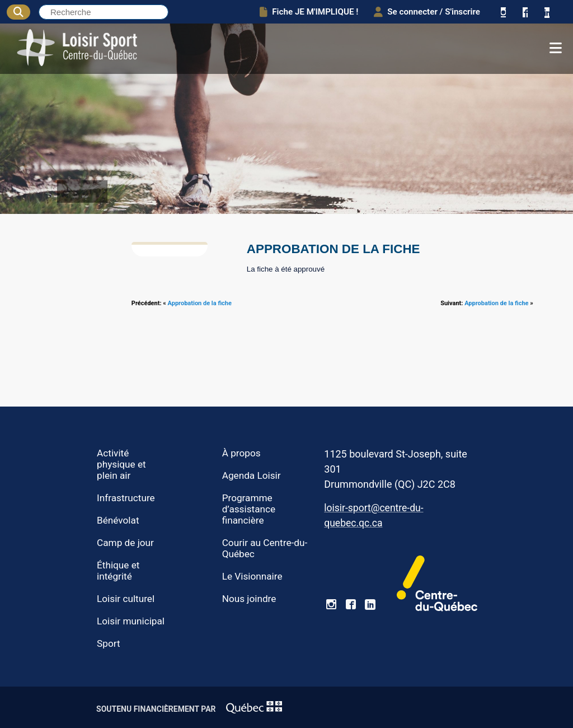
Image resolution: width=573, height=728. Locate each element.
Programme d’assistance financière (249, 509)
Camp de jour (125, 543)
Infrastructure (126, 498)
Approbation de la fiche (200, 303)
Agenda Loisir (252, 475)
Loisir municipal (131, 621)
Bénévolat (118, 520)
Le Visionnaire (252, 576)
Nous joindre (249, 599)
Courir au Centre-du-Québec (265, 548)
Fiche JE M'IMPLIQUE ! (309, 12)
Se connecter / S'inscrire (427, 12)
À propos (241, 453)
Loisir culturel (126, 599)
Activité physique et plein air (121, 464)
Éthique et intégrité (118, 571)
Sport (109, 643)
